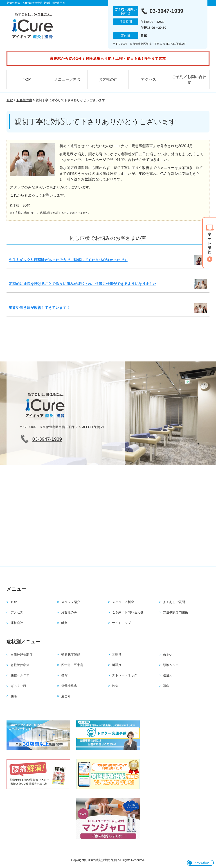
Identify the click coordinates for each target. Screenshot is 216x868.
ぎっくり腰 (18, 686)
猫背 (64, 675)
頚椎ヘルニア (172, 665)
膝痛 (115, 686)
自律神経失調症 (22, 655)
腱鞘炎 (117, 665)
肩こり (66, 696)
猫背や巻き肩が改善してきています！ (39, 308)
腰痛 (14, 696)
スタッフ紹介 (71, 602)
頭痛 (166, 686)
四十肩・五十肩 (72, 665)
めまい (168, 655)
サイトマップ (121, 623)
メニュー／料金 (67, 80)
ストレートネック (125, 675)
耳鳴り (117, 655)
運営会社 (17, 623)
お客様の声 (108, 80)
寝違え (168, 675)
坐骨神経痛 (69, 686)
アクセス (148, 80)
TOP (27, 80)
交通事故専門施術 (175, 612)
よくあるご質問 (174, 602)
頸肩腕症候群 (71, 655)
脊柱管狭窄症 (20, 665)
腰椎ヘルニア (20, 675)
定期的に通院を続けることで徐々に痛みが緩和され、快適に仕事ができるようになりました (83, 284)
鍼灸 (64, 623)
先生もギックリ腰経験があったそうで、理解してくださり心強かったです (68, 260)
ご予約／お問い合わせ (189, 80)
